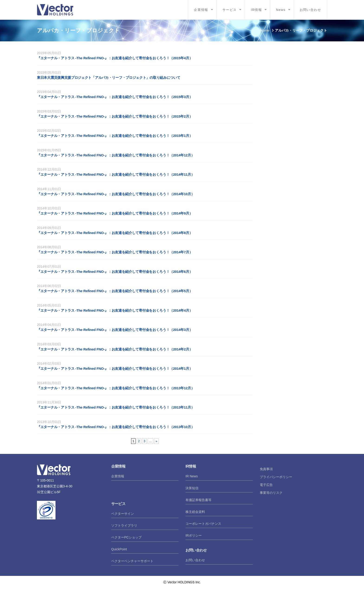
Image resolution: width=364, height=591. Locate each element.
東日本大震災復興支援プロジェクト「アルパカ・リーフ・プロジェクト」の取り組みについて (109, 78)
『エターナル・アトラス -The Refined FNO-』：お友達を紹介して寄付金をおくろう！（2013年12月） (116, 388)
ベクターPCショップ (126, 537)
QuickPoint (119, 549)
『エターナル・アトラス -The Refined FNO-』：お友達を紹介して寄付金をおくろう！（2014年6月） (115, 272)
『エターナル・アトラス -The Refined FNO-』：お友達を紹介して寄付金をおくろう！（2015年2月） (115, 116)
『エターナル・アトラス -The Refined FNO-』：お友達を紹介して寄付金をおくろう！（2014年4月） (115, 310)
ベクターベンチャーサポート (132, 561)
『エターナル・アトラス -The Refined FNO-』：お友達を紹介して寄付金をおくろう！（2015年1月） (115, 136)
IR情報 (256, 10)
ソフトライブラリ (124, 525)
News (281, 10)
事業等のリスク (271, 493)
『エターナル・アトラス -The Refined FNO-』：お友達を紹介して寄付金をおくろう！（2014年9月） (115, 213)
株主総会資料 (195, 512)
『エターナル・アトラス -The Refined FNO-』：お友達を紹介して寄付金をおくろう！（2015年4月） (115, 58)
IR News (192, 476)
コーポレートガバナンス (203, 524)
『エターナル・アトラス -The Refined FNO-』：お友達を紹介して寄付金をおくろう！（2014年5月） (115, 291)
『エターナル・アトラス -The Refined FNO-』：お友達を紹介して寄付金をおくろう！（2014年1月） (115, 368)
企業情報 (201, 10)
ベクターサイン (123, 514)
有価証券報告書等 (198, 500)
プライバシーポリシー (276, 477)
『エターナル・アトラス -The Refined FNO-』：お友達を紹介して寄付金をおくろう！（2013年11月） (116, 407)
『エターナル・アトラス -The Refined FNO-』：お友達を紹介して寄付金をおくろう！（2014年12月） (116, 155)
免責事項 (266, 469)
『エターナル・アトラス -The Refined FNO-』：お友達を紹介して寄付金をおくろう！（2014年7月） (115, 252)
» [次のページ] (156, 441)
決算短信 (192, 488)
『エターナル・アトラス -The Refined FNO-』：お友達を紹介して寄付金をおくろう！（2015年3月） (115, 97)
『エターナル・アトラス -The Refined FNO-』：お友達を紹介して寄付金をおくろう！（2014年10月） (116, 194)
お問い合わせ (310, 10)
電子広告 (266, 485)
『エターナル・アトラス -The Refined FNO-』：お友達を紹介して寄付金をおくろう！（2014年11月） (116, 174)
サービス (230, 10)
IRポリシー (194, 535)
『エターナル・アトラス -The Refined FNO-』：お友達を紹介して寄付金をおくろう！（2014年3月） (115, 330)
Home (265, 30)
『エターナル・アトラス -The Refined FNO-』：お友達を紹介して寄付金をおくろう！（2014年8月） (115, 233)
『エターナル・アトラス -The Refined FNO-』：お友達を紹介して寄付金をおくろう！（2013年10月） (116, 427)
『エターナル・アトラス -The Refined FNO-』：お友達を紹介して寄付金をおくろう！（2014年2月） (115, 349)
